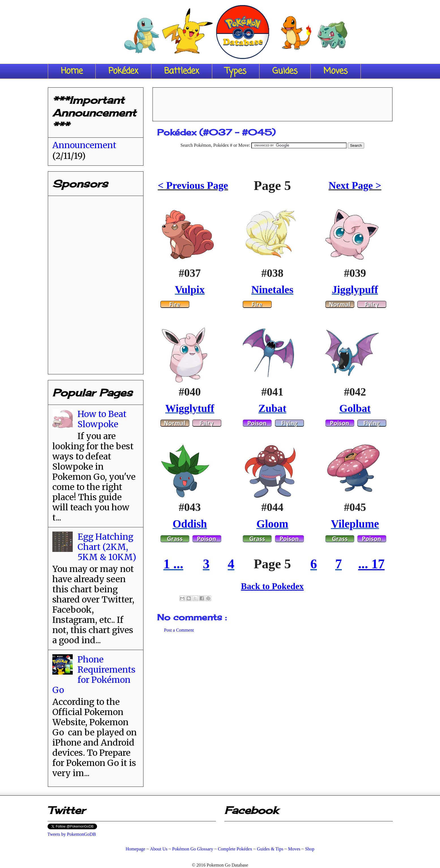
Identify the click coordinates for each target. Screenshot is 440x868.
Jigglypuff (355, 290)
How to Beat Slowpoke (102, 419)
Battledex (182, 71)
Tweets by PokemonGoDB (72, 834)
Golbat (355, 408)
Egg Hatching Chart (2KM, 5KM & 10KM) (107, 547)
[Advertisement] (272, 102)
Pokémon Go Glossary (193, 849)
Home (72, 71)
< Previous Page (193, 185)
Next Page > (355, 185)
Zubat (272, 408)
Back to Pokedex (272, 586)
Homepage (135, 849)
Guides (285, 71)
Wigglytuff (190, 408)
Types (236, 71)
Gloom (272, 524)
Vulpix (190, 290)
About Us (159, 849)
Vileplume (355, 524)
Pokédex (123, 71)
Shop (310, 849)
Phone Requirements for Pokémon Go (94, 675)
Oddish (190, 524)
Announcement (84, 145)
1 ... (173, 564)
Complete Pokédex (235, 849)
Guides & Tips (270, 849)
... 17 (372, 564)
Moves (336, 71)
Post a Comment (179, 630)
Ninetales (272, 290)
